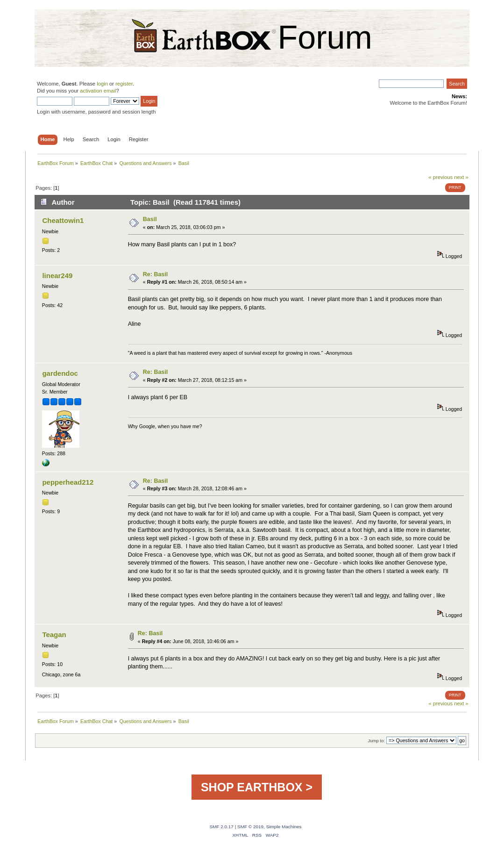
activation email (98, 91)
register (124, 84)
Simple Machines (284, 827)
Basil (150, 219)
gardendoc (60, 373)
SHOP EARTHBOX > (257, 787)
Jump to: (376, 741)
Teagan (54, 634)
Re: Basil (155, 274)
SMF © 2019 (250, 827)
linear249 (57, 276)
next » (461, 177)
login (102, 84)
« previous (440, 177)
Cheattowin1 (63, 220)
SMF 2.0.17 (221, 827)
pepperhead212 (68, 482)
